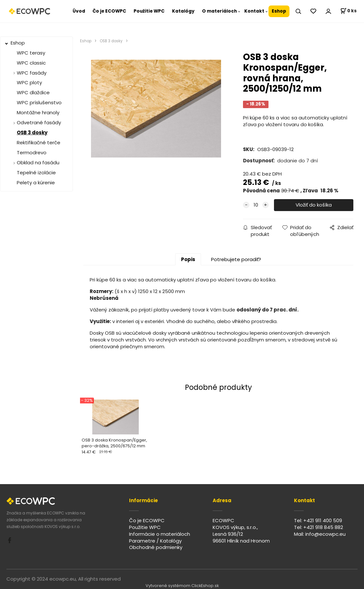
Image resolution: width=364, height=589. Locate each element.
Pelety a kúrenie (36, 183)
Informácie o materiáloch (160, 534)
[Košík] (348, 11)
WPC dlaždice (33, 92)
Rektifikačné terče (39, 142)
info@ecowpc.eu (325, 534)
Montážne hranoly (38, 112)
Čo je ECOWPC (109, 11)
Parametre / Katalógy (155, 541)
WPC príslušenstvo (39, 102)
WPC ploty (29, 82)
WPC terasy (31, 53)
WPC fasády (32, 73)
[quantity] (256, 205)
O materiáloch (219, 11)
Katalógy (183, 11)
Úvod (79, 11)
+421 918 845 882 (323, 527)
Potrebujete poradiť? (236, 259)
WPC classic (31, 63)
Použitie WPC (149, 11)
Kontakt (254, 11)
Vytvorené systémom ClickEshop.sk (182, 586)
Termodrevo (32, 152)
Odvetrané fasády (39, 122)
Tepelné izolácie (36, 173)
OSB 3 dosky (32, 132)
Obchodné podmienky (156, 547)
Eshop (279, 11)
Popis (188, 259)
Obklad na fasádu (38, 162)
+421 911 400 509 (323, 520)
